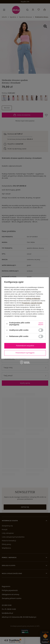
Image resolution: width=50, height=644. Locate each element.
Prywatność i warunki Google (32, 303)
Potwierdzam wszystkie (25, 346)
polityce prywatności (33, 299)
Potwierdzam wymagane (25, 353)
